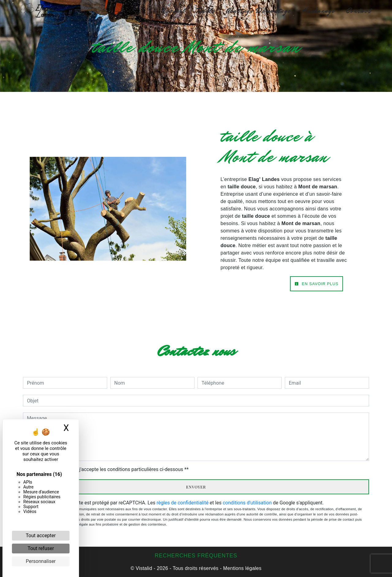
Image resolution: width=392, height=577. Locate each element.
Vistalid (144, 568)
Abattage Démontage (259, 11)
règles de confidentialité (183, 503)
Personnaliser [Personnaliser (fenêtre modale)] (41, 561)
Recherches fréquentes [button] (196, 556)
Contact (359, 11)
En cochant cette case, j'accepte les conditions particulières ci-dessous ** (109, 469)
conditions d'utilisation (247, 503)
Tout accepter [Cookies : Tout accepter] (41, 536)
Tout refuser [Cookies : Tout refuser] (41, 548)
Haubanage (318, 11)
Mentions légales (242, 568)
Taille (206, 11)
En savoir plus (317, 284)
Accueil (173, 11)
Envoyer (196, 487)
